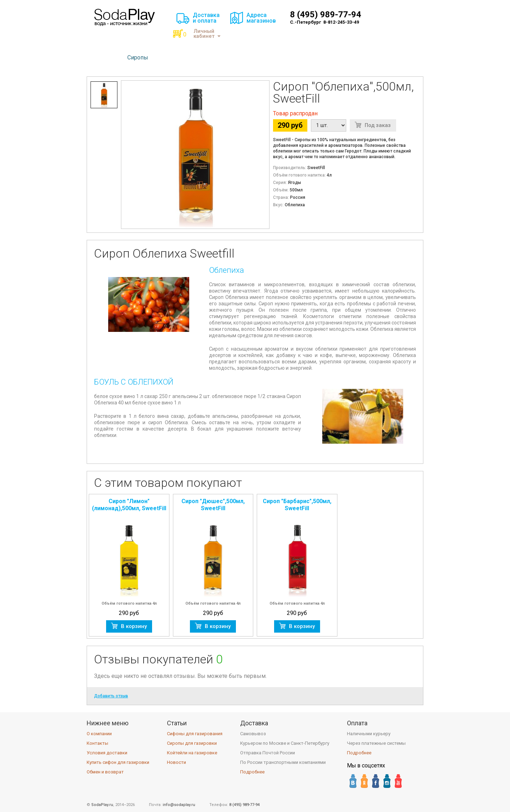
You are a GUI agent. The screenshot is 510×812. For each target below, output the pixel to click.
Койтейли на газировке (192, 753)
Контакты (97, 743)
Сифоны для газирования (195, 734)
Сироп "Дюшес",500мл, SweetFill (213, 505)
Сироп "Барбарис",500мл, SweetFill (297, 505)
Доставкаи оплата (206, 18)
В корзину (134, 626)
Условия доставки (107, 753)
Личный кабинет (207, 34)
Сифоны (106, 57)
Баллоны (171, 57)
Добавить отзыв (111, 696)
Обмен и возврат (105, 772)
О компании (99, 734)
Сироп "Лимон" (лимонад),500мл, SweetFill (129, 505)
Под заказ (378, 125)
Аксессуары (209, 57)
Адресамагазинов (261, 18)
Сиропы (138, 57)
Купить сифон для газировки (118, 762)
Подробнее (252, 772)
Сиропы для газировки (192, 743)
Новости (176, 762)
